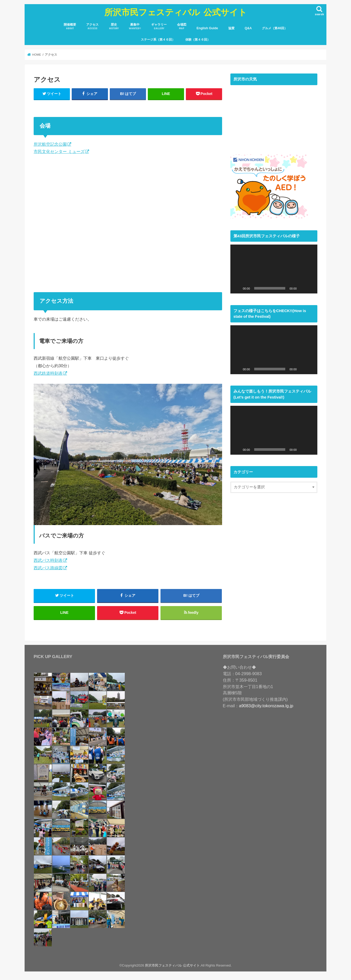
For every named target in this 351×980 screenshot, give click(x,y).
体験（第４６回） (198, 40)
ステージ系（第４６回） (158, 40)
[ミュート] (302, 288)
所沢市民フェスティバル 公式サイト (176, 12)
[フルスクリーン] (311, 288)
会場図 (182, 27)
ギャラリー (159, 27)
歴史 (114, 27)
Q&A (248, 28)
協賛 (231, 28)
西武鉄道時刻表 (48, 373)
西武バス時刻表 (48, 560)
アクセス (92, 27)
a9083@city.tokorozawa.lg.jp (266, 706)
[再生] (237, 288)
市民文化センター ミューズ (59, 151)
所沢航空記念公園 (50, 144)
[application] (274, 269)
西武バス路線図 (48, 568)
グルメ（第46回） (275, 28)
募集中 (135, 27)
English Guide (207, 28)
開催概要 (70, 27)
